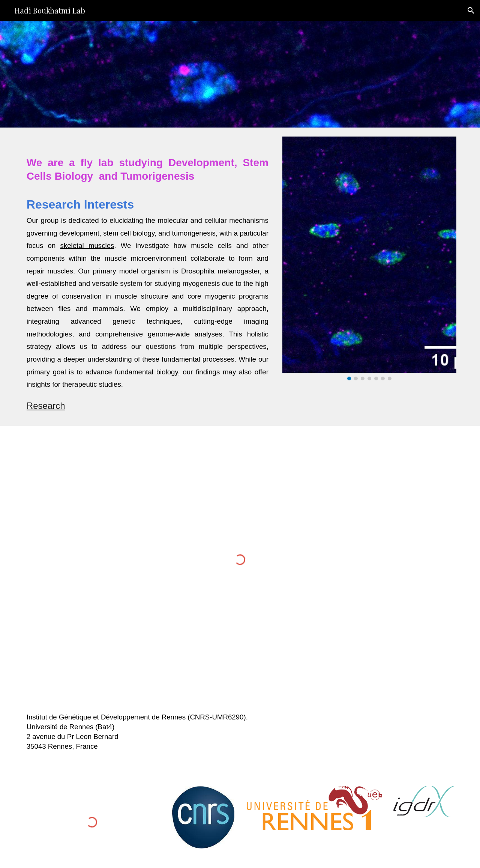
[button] (471, 11)
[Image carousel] (369, 258)
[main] (148, 277)
